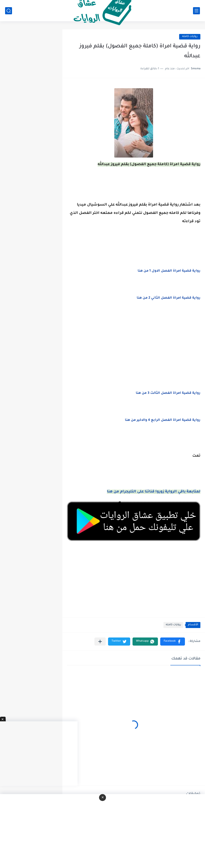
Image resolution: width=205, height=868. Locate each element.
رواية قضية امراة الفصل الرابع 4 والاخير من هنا (163, 420)
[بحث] (9, 11)
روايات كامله (190, 37)
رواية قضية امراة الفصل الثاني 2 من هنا (169, 298)
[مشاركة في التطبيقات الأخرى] (100, 642)
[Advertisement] (134, 351)
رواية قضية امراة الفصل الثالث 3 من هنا (168, 393)
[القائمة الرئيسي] (196, 11)
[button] (173, 642)
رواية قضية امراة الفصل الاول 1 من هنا (169, 271)
